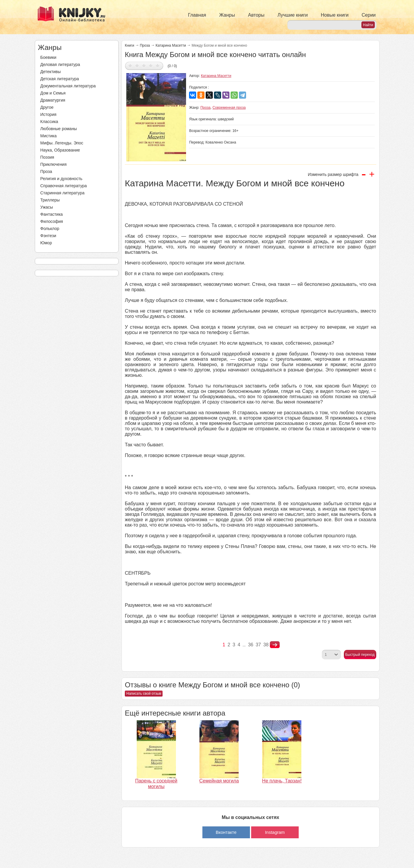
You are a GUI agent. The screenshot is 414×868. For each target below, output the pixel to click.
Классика (49, 122)
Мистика (49, 136)
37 (258, 645)
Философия (52, 221)
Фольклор (50, 229)
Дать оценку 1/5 (130, 66)
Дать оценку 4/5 (151, 66)
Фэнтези (48, 236)
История (48, 114)
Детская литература (60, 79)
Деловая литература (60, 64)
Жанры (227, 15)
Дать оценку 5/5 (158, 66)
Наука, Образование (60, 150)
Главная (197, 15)
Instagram (275, 832)
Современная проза (229, 108)
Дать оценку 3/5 (144, 66)
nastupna (275, 645)
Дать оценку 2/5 (137, 66)
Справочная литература (64, 186)
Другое (47, 107)
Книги (129, 45)
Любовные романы (59, 129)
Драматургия (53, 100)
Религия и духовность (62, 179)
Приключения (54, 164)
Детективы (51, 72)
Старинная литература (63, 193)
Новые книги (334, 15)
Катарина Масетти (171, 45)
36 (251, 645)
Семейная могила (219, 781)
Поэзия (47, 157)
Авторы (256, 15)
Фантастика (52, 214)
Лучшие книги (293, 15)
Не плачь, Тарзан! (282, 781)
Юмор (46, 243)
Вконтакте (226, 832)
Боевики (48, 57)
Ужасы (47, 207)
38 (266, 645)
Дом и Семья (53, 93)
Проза (46, 171)
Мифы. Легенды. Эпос (62, 143)
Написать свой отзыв (144, 694)
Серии (369, 15)
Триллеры (50, 200)
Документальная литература (68, 86)
